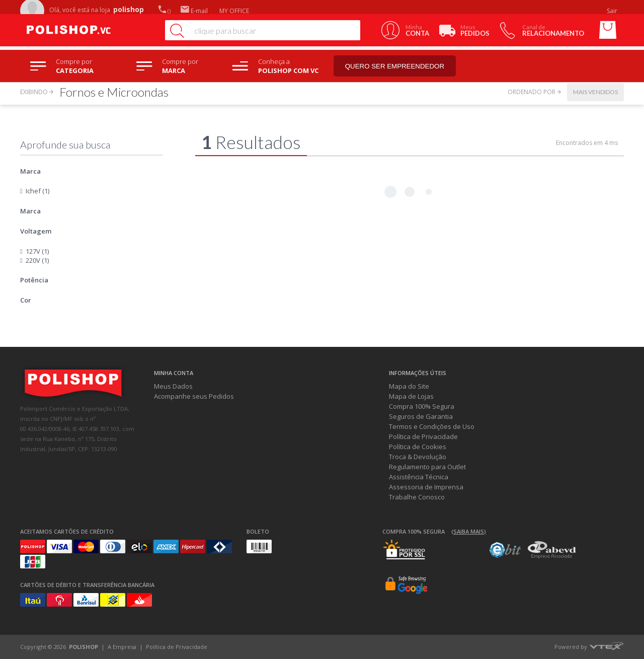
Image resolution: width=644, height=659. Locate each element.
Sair (613, 11)
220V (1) (37, 260)
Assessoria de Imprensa (426, 487)
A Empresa (122, 647)
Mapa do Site (409, 386)
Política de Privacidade (423, 436)
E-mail (194, 11)
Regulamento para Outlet (427, 467)
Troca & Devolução (418, 457)
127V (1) (37, 251)
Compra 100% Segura (422, 406)
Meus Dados (173, 386)
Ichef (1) (37, 191)
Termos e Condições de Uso (432, 426)
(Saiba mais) (469, 531)
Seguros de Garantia (421, 416)
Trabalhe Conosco (417, 497)
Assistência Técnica (419, 477)
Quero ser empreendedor (395, 66)
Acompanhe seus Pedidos (194, 396)
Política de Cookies (418, 447)
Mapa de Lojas (411, 396)
